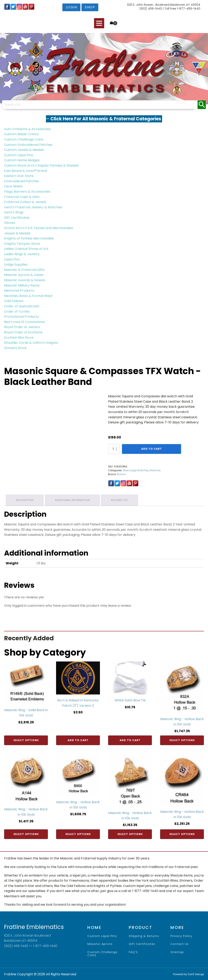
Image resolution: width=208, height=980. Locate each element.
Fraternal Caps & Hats (22, 197)
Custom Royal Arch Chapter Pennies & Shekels (41, 165)
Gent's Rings (14, 212)
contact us (179, 944)
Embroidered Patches (22, 181)
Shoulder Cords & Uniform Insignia (31, 343)
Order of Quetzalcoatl (22, 306)
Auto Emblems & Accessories (27, 129)
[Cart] (114, 23)
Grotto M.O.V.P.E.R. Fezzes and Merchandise (39, 228)
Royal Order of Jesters (22, 327)
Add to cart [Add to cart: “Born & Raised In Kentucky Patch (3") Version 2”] (78, 740)
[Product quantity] (114, 449)
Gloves (10, 223)
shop (90, 7)
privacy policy (181, 936)
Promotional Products (22, 317)
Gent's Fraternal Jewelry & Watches (33, 207)
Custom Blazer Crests (21, 134)
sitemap (177, 952)
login (71, 7)
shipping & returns (144, 936)
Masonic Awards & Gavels (25, 280)
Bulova (121, 474)
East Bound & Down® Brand (25, 171)
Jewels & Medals (17, 233)
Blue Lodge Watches (136, 470)
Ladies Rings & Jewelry (22, 254)
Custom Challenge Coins (24, 139)
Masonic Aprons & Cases (24, 275)
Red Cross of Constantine (24, 322)
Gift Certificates (17, 218)
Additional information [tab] (73, 500)
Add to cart (152, 449)
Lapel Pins (12, 259)
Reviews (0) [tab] (121, 500)
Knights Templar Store (22, 244)
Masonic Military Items (22, 285)
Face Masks (13, 186)
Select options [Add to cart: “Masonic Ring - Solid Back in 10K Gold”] (26, 740)
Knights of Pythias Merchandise (29, 238)
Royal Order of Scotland (23, 332)
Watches (155, 470)
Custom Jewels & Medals (24, 150)
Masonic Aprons (100, 944)
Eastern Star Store (19, 176)
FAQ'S (133, 952)
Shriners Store (15, 348)
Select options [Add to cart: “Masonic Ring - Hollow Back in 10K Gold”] (182, 740)
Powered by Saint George (188, 974)
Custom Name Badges (22, 160)
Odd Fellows (14, 301)
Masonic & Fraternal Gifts (24, 270)
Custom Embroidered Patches (28, 145)
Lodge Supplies (16, 264)
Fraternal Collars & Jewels (25, 202)
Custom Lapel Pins (19, 155)
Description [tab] (25, 500)
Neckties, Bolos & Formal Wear (28, 296)
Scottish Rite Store (19, 338)
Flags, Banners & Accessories (27, 192)
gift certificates (142, 944)
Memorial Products (19, 291)
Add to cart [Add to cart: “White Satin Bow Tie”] (130, 740)
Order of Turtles (17, 311)
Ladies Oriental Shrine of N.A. (27, 249)
